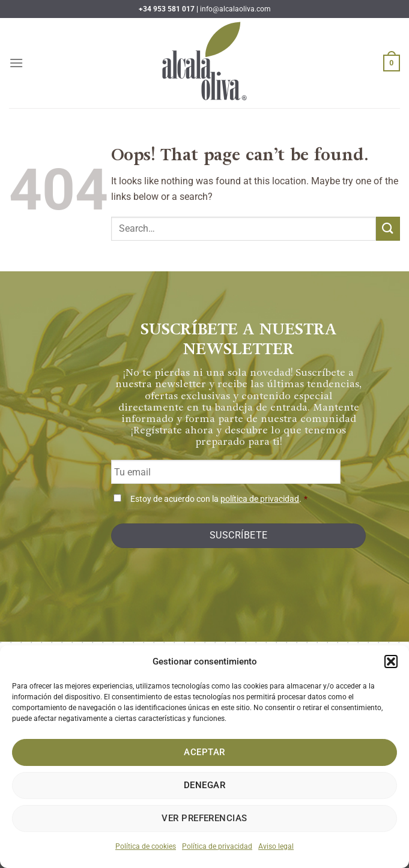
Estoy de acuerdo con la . (219, 499)
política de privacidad (260, 499)
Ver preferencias (204, 818)
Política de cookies (146, 846)
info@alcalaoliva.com (235, 9)
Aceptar (204, 752)
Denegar (204, 785)
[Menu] (16, 63)
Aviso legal (276, 846)
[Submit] (388, 228)
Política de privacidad (217, 846)
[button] (391, 662)
